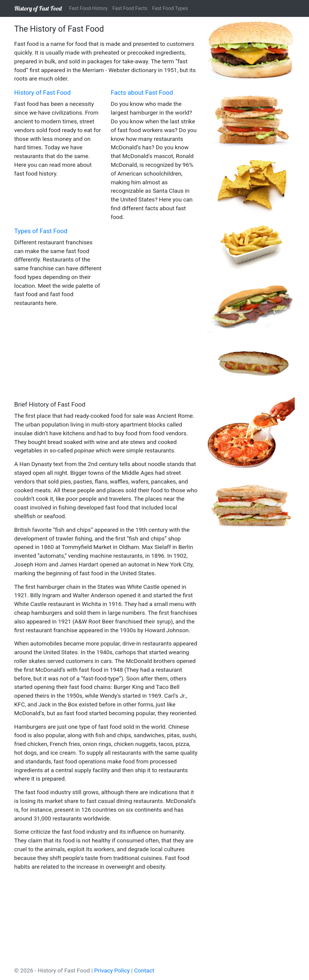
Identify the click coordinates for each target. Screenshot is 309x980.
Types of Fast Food (41, 231)
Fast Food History (88, 8)
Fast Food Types (170, 8)
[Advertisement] (106, 355)
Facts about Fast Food (142, 93)
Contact (144, 970)
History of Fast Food (38, 8)
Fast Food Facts (130, 8)
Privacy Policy (112, 970)
